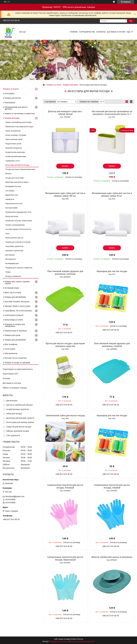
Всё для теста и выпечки (16, 358)
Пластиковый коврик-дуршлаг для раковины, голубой (112, 345)
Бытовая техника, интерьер (17, 302)
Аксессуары (10, 349)
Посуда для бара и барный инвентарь (20, 169)
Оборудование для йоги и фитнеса (16, 108)
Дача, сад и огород (13, 293)
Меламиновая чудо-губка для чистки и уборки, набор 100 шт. (65, 195)
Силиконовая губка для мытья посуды (65, 415)
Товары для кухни (13, 335)
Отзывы (6, 378)
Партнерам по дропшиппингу (18, 369)
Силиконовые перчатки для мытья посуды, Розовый (65, 486)
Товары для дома (70, 85)
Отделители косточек (14, 204)
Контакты (101, 32)
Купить (65, 166)
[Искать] (131, 21)
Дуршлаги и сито (12, 195)
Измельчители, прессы (14, 238)
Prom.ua (80, 639)
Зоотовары (10, 191)
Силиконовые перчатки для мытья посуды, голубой (112, 486)
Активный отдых (12, 288)
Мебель (8, 174)
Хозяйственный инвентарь (16, 156)
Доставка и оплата (116, 32)
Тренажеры (10, 103)
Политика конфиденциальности (82, 641)
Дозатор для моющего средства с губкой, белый (65, 113)
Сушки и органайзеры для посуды (18, 122)
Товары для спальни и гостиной (18, 242)
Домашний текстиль (13, 186)
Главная (74, 32)
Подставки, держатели (14, 246)
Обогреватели (11, 353)
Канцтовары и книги (14, 320)
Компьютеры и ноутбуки (16, 331)
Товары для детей (13, 98)
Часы (7, 233)
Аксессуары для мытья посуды (17, 165)
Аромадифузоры (12, 263)
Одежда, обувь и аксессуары (17, 306)
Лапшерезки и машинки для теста (18, 212)
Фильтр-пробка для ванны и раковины (112, 557)
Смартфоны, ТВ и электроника (18, 311)
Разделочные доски (13, 144)
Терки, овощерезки (13, 131)
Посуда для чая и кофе (15, 178)
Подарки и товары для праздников (15, 325)
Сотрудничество (87, 32)
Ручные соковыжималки (15, 225)
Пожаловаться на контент (59, 641)
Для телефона (11, 344)
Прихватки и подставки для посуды (19, 127)
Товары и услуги (54, 85)
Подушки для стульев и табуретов (19, 268)
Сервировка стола (13, 161)
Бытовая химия (11, 208)
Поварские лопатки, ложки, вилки (19, 221)
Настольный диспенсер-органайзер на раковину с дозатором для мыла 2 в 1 (112, 113)
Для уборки (10, 255)
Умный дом (10, 199)
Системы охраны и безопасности (18, 229)
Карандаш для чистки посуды (112, 271)
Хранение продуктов (14, 148)
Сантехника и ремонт (14, 315)
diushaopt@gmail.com (15, 497)
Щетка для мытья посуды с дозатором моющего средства (65, 345)
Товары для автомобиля (15, 297)
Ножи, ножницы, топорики (16, 135)
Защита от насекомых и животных (20, 114)
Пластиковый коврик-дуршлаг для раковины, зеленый (65, 273)
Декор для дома (12, 216)
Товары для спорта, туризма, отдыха (17, 283)
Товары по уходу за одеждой (17, 363)
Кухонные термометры (14, 251)
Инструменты (11, 259)
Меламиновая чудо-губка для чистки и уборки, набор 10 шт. (112, 195)
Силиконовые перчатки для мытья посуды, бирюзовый (65, 558)
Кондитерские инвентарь (15, 152)
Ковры (8, 272)
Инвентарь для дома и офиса (17, 182)
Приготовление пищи (14, 139)
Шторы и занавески (13, 276)
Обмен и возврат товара (15, 388)
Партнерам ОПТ (10, 374)
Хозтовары (9, 93)
